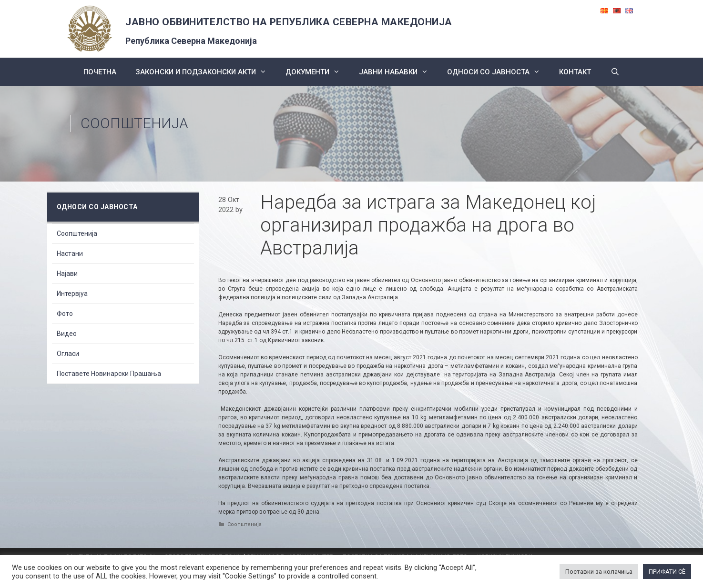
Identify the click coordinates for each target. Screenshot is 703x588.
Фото (65, 314)
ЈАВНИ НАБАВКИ (398, 72)
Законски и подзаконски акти (206, 72)
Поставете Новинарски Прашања (109, 374)
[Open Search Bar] (615, 72)
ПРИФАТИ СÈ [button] (667, 572)
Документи (317, 72)
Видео (67, 334)
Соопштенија (134, 123)
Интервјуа (72, 294)
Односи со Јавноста (498, 72)
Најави (67, 274)
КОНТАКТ (575, 72)
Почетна (100, 72)
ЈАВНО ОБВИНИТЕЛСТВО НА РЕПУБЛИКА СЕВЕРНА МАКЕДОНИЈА (289, 22)
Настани (70, 253)
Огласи (68, 354)
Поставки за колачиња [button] (599, 572)
